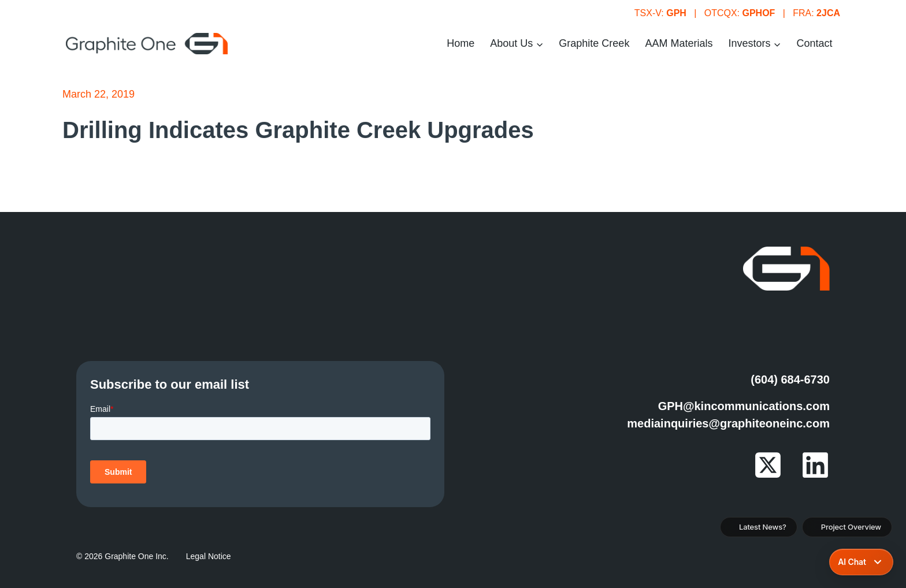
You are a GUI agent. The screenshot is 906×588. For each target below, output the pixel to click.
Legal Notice (209, 556)
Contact (814, 43)
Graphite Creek (594, 43)
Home (461, 43)
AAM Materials (679, 43)
